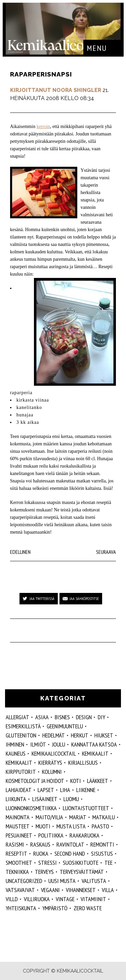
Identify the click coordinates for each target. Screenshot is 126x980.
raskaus (40, 844)
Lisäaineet (45, 799)
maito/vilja (49, 817)
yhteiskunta (21, 908)
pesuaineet (19, 835)
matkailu (104, 817)
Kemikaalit (95, 753)
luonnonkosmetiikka (31, 808)
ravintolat (70, 844)
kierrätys (50, 763)
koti (76, 781)
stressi (48, 863)
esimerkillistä (23, 726)
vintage (65, 899)
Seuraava (106, 552)
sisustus (102, 853)
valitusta (94, 881)
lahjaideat (19, 790)
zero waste (88, 908)
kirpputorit (21, 772)
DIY (101, 717)
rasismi (15, 844)
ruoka (41, 853)
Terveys (44, 872)
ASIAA (42, 717)
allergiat (17, 717)
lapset (46, 790)
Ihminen (15, 744)
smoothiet (19, 863)
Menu (97, 48)
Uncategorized (24, 881)
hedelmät (54, 735)
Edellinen (20, 552)
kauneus (16, 753)
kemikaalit (19, 763)
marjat (78, 817)
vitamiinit (93, 899)
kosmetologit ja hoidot (35, 781)
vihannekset (81, 890)
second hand (70, 853)
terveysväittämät (82, 872)
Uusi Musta (62, 881)
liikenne (86, 790)
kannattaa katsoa (94, 744)
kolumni (52, 772)
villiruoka (37, 899)
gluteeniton (21, 735)
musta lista (71, 826)
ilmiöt (38, 744)
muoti (43, 826)
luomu (71, 799)
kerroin (43, 127)
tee (109, 863)
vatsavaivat (20, 890)
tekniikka (17, 872)
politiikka (51, 835)
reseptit (16, 853)
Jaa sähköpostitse (84, 598)
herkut (80, 735)
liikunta (16, 799)
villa (108, 890)
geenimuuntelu (65, 726)
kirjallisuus (83, 763)
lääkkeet (98, 781)
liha (65, 790)
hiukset (104, 735)
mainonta (18, 817)
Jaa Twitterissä (42, 598)
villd (12, 899)
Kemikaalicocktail (54, 753)
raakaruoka (85, 835)
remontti (102, 844)
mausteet (18, 826)
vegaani (50, 890)
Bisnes (62, 717)
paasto (100, 826)
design (84, 717)
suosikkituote (81, 863)
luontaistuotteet (86, 808)
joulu (59, 744)
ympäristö (55, 908)
